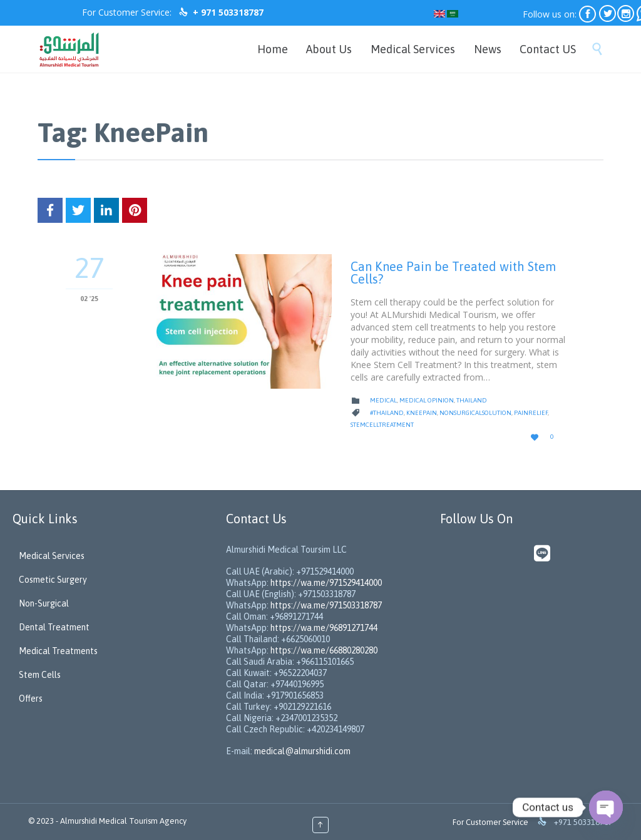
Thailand (472, 400)
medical (383, 400)
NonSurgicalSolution (475, 413)
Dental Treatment (54, 627)
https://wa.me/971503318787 (326, 605)
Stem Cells (40, 675)
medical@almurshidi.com (302, 751)
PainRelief (531, 413)
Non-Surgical (44, 603)
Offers (31, 699)
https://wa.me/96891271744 (324, 628)
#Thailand (387, 413)
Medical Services (52, 556)
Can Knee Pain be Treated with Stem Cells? (453, 273)
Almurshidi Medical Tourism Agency (123, 821)
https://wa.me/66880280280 (324, 650)
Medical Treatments (58, 651)
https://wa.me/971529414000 (325, 583)
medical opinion (427, 400)
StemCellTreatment (382, 425)
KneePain (422, 413)
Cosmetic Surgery (53, 580)
